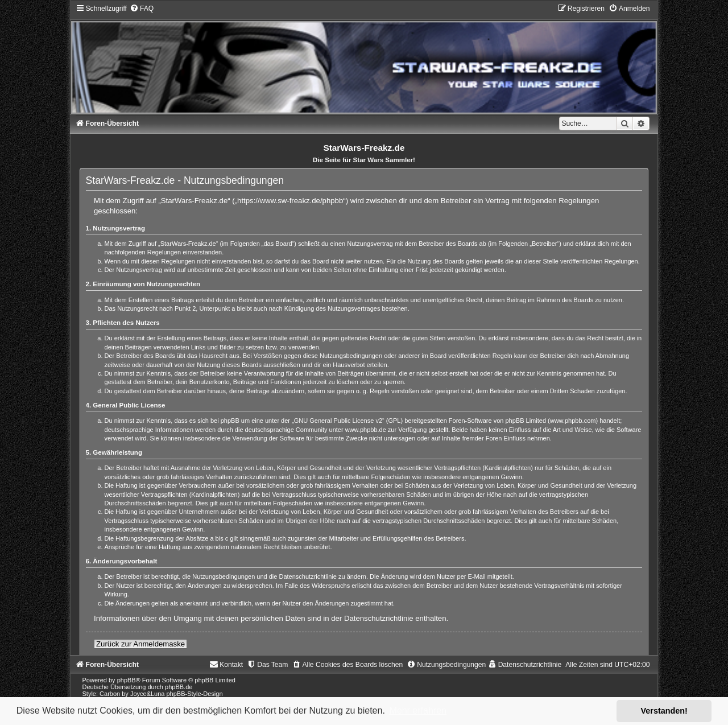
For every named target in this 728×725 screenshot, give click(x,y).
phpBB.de (179, 687)
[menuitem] (142, 9)
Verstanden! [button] (664, 711)
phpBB (127, 680)
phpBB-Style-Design (195, 694)
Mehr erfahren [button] (418, 710)
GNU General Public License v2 (338, 421)
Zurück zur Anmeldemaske (140, 644)
